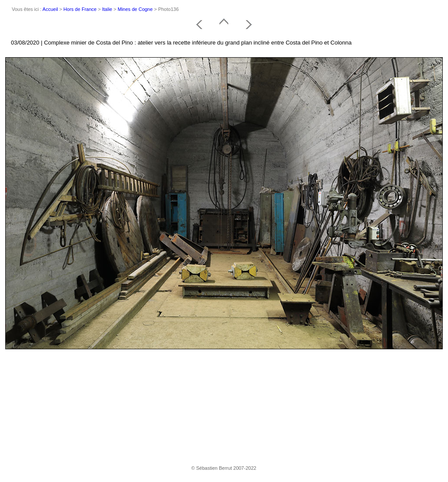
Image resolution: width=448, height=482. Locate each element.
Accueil (50, 9)
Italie (107, 9)
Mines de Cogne (135, 9)
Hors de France (80, 9)
